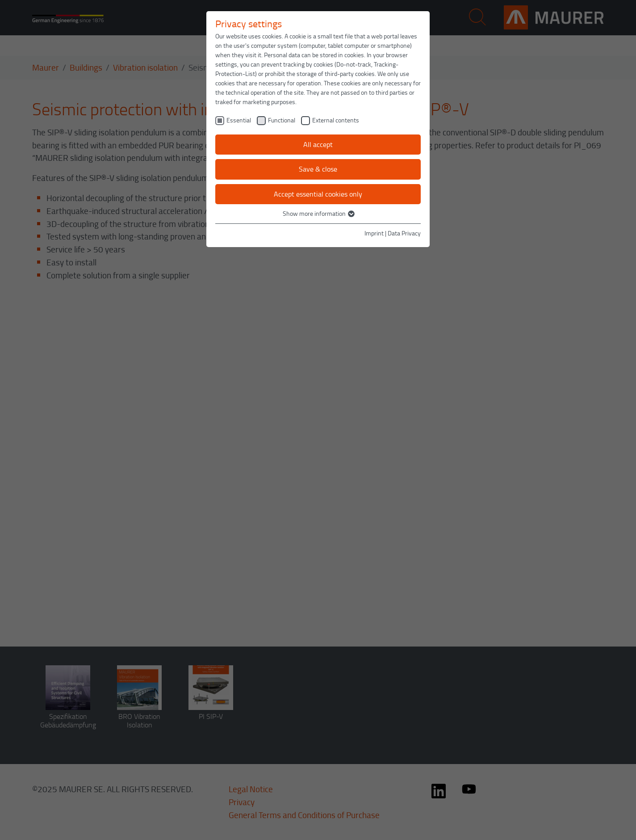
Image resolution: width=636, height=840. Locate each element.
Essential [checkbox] (239, 120)
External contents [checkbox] (336, 120)
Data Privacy (404, 233)
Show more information (318, 213)
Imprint (374, 233)
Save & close (318, 169)
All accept (318, 144)
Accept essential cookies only (318, 194)
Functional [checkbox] (282, 120)
